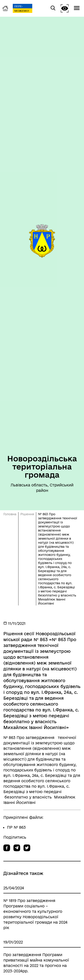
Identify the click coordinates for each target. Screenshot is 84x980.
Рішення (27, 514)
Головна (10, 514)
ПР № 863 (16, 827)
